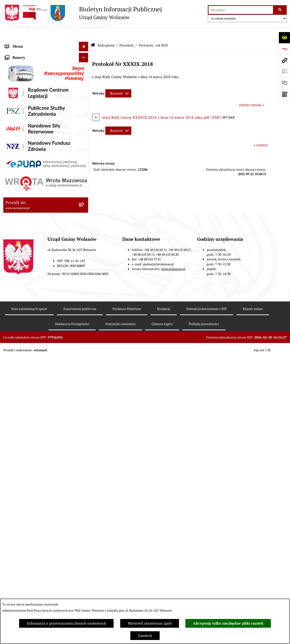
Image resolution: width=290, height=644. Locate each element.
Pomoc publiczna (20, 566)
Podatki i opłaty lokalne (25, 557)
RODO (11, 43)
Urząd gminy (16, 509)
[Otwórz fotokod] (284, 94)
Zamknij (145, 636)
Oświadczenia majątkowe (27, 575)
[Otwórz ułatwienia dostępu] (284, 38)
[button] (85, 53)
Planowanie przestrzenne (27, 594)
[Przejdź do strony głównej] (83, 13)
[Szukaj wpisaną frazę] (280, 10)
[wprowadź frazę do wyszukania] (241, 10)
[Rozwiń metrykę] (118, 81)
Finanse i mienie (19, 547)
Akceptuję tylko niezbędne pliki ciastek (228, 623)
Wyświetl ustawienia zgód (150, 623)
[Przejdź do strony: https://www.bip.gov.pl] (284, 49)
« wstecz (261, 132)
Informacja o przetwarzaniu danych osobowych (66, 623)
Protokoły (127, 33)
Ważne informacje (20, 62)
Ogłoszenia (15, 528)
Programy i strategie (22, 585)
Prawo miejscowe (20, 538)
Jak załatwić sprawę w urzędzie (31, 519)
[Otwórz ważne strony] (284, 72)
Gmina (11, 53)
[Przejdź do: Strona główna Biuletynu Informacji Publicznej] (93, 33)
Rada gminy (15, 72)
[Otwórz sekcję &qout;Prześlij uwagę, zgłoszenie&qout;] (284, 83)
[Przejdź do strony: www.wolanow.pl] (284, 60)
